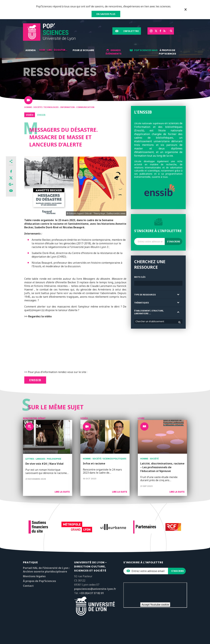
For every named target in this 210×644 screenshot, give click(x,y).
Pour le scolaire (83, 50)
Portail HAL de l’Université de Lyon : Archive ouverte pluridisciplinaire (46, 570)
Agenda (31, 50)
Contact (28, 586)
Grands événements (114, 52)
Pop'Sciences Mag (146, 50)
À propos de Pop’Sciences (167, 52)
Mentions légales (34, 576)
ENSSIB (35, 380)
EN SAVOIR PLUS (106, 14)
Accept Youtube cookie (155, 605)
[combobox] (158, 321)
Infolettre (131, 31)
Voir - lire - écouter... (53, 50)
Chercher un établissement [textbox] (150, 321)
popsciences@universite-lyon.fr (95, 589)
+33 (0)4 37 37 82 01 (92, 593)
